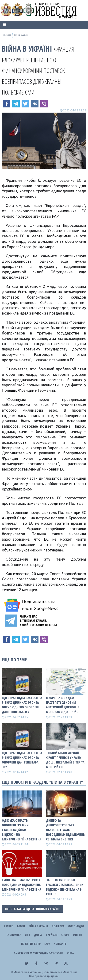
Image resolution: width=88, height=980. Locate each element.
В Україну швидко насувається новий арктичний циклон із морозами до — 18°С (63, 705)
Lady (47, 944)
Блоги (21, 926)
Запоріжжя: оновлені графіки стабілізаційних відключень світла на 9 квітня (65, 887)
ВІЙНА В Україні (27, 49)
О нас (70, 953)
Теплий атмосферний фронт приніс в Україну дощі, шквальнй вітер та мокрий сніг (65, 760)
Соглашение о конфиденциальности (39, 953)
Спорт (65, 935)
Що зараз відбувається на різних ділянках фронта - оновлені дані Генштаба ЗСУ (22, 760)
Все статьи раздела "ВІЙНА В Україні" (33, 909)
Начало (9, 926)
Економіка (14, 935)
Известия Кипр (31, 944)
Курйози (52, 935)
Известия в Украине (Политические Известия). (46, 972)
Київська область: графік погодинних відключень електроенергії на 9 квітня (22, 885)
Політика (58, 926)
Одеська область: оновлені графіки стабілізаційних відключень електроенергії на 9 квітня (22, 830)
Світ (28, 935)
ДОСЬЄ (38, 935)
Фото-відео (76, 926)
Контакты (60, 944)
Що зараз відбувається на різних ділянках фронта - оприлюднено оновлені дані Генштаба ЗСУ (22, 705)
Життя (77, 935)
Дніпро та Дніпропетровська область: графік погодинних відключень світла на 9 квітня (65, 830)
